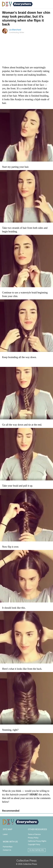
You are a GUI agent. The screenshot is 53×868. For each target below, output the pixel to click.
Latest (5, 834)
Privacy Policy (33, 838)
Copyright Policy (34, 844)
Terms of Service (34, 834)
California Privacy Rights (37, 841)
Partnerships (8, 847)
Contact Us (7, 850)
